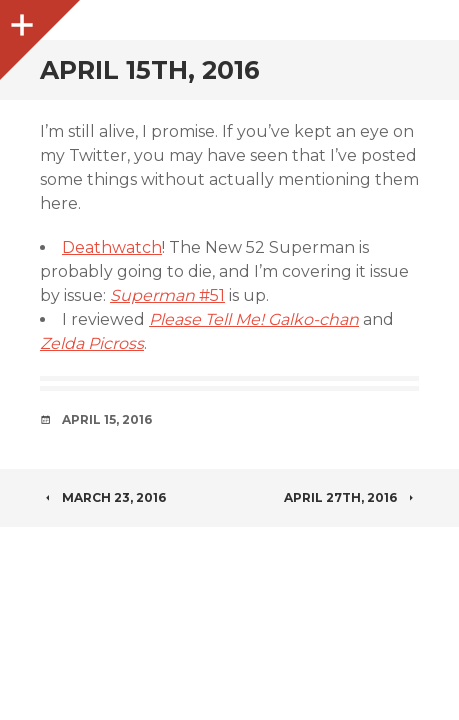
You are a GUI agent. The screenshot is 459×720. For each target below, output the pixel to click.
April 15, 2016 (107, 419)
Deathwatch (112, 247)
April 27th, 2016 (351, 497)
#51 (167, 295)
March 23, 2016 (103, 497)
